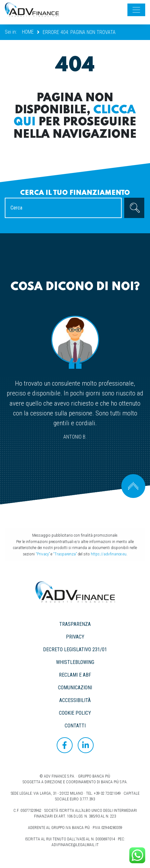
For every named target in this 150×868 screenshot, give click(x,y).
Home (28, 32)
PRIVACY (75, 637)
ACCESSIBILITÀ (75, 700)
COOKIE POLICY (75, 713)
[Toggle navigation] (136, 10)
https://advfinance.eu (109, 554)
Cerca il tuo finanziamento (75, 193)
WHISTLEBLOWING (75, 662)
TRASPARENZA (75, 624)
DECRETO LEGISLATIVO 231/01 (75, 649)
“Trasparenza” (65, 554)
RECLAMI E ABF (75, 675)
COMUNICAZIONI (75, 688)
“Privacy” (43, 554)
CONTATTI (75, 726)
